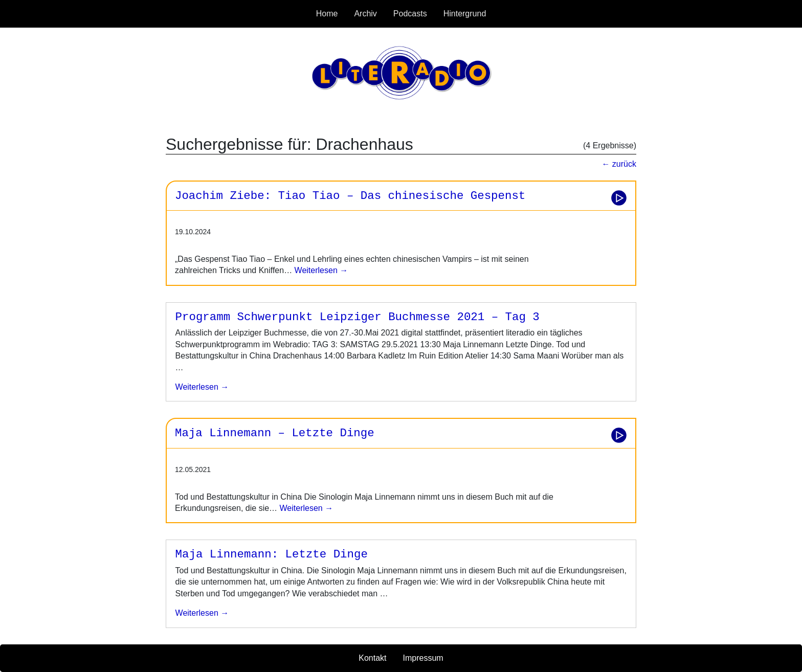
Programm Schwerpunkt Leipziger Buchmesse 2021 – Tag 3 (358, 317)
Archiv (365, 14)
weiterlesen (199, 387)
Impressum (423, 658)
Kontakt (372, 658)
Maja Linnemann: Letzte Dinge (272, 554)
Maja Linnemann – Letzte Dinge (275, 433)
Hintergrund (465, 14)
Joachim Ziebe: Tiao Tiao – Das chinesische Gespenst (350, 196)
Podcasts (410, 14)
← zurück (619, 164)
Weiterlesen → (320, 270)
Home (327, 14)
